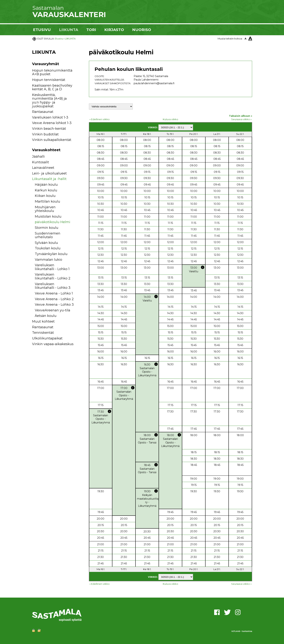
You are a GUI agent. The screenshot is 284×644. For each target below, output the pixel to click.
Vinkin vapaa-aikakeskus (53, 344)
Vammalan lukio (48, 260)
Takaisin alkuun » (241, 116)
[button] (78, 157)
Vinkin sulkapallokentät (52, 140)
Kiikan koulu (45, 196)
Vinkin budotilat (45, 134)
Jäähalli (38, 157)
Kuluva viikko (171, 119)
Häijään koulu (46, 185)
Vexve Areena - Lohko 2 (54, 299)
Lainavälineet (43, 168)
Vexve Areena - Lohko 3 (54, 305)
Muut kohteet (43, 321)
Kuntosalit (41, 162)
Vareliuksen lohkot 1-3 (50, 117)
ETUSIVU (42, 30)
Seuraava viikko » (241, 119)
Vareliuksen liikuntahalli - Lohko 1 (52, 267)
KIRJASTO (114, 30)
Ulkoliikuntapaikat (47, 338)
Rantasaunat (43, 112)
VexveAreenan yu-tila (53, 310)
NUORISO (142, 30)
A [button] (245, 39)
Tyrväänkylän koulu (51, 254)
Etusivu (59, 39)
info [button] (203, 267)
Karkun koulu (46, 190)
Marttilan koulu (47, 201)
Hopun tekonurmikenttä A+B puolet (52, 72)
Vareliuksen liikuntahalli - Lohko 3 (53, 286)
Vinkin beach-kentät (49, 129)
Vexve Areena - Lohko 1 (54, 293)
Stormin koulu (47, 228)
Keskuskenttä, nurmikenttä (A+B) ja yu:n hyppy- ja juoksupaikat (49, 101)
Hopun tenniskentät (49, 80)
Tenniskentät (43, 333)
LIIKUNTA (69, 30)
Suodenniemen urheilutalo (48, 235)
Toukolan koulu (48, 248)
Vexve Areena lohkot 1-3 (52, 123)
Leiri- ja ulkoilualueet (49, 173)
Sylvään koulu (46, 243)
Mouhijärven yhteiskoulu (45, 209)
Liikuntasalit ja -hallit (49, 179)
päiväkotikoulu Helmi (53, 222)
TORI (91, 30)
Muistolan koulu (48, 217)
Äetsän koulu (46, 316)
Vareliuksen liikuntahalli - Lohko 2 (53, 276)
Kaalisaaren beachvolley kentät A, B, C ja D (52, 87)
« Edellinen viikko (100, 119)
